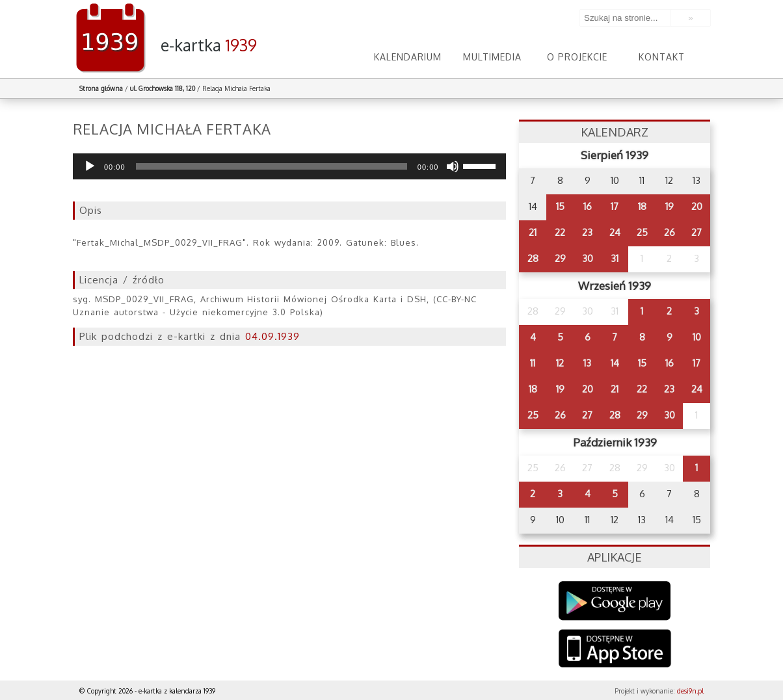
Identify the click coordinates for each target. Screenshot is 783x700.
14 (615, 363)
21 (533, 232)
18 (642, 206)
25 (642, 232)
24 (615, 232)
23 (587, 232)
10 (697, 337)
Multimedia (492, 57)
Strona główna (101, 88)
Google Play (615, 601)
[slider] (272, 166)
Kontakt (662, 57)
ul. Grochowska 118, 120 (163, 88)
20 (697, 206)
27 (697, 232)
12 (560, 363)
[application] (289, 166)
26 (670, 232)
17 (615, 206)
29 (560, 258)
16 (588, 206)
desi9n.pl (690, 691)
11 (533, 363)
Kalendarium (408, 57)
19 (670, 206)
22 (560, 232)
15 (560, 206)
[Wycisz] (453, 166)
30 (588, 258)
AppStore (615, 650)
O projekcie (577, 57)
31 (615, 258)
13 (587, 363)
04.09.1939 (272, 336)
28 (533, 258)
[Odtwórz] (90, 166)
